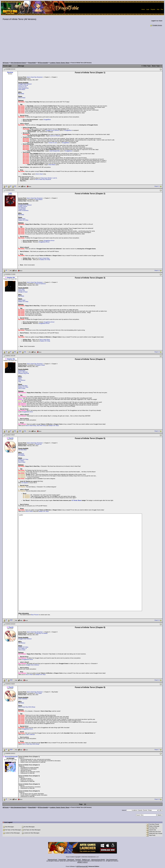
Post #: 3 (157, 352)
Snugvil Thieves (23, 206)
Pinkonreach (22, 371)
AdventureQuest (52, 860)
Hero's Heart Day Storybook (35, 77)
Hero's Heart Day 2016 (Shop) (27, 707)
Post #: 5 (157, 620)
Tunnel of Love (22, 87)
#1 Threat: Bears (77, 500)
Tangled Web (22, 209)
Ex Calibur (21, 461)
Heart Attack (22, 89)
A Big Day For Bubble (42, 633)
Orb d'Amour (22, 380)
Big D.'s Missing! (23, 372)
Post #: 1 (157, 186)
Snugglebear (69, 151)
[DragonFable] (32, 63)
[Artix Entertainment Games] (18, 63)
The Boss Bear (22, 450)
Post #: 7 (157, 750)
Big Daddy (21, 94)
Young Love (22, 291)
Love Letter (21, 289)
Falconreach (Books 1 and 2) (49, 178)
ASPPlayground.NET (82, 866)
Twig (20, 382)
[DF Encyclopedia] (43, 63)
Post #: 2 (157, 270)
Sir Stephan (21, 455)
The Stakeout (22, 208)
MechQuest (71, 860)
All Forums (6, 63)
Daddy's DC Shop (23, 220)
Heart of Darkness (23, 210)
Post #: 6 (157, 680)
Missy (20, 379)
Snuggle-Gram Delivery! (25, 84)
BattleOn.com (86, 860)
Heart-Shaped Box (23, 88)
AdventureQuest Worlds (98, 860)
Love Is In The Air (23, 85)
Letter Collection (23, 699)
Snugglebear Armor (49, 241)
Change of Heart (23, 292)
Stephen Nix (11, 278)
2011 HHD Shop (23, 386)
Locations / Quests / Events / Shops (60, 63)
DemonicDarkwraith (11, 757)
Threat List (38, 444)
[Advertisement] (82, 43)
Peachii (11, 438)
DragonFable (62, 860)
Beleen (20, 377)
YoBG (10, 193)
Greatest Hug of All (23, 373)
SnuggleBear (47, 120)
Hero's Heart (22, 98)
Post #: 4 (157, 431)
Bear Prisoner (35, 615)
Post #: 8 (157, 799)
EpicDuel (78, 860)
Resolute (10, 72)
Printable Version (156, 25)
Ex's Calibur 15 (22, 648)
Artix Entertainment (112, 860)
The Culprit (39, 693)
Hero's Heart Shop (44, 258)
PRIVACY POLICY (83, 862)
